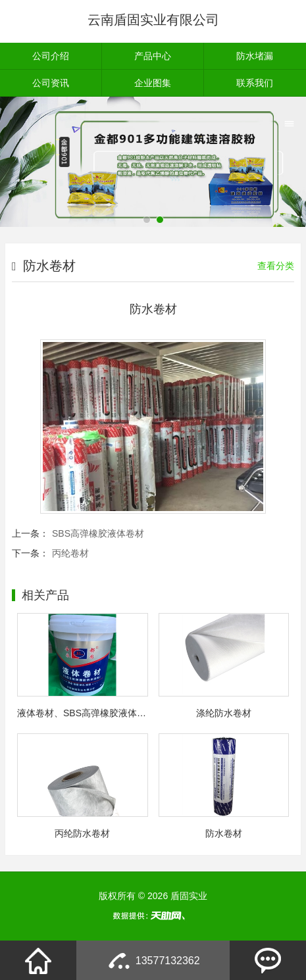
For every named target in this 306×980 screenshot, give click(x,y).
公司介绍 (51, 56)
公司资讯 (51, 83)
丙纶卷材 (70, 553)
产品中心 (153, 56)
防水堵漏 (255, 56)
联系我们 (255, 83)
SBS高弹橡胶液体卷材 (98, 533)
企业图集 (153, 83)
